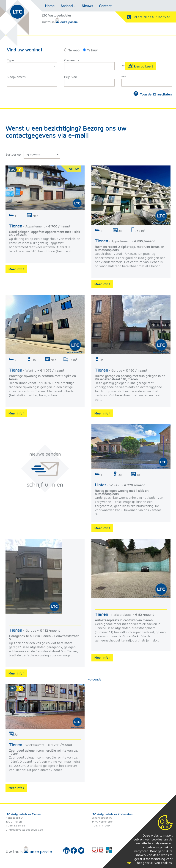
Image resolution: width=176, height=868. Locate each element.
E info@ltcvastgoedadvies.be (24, 830)
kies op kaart (141, 66)
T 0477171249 (101, 825)
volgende (95, 679)
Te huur (92, 50)
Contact (105, 6)
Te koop (74, 50)
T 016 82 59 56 (15, 825)
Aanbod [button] (68, 6)
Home (50, 6)
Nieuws (87, 6)
